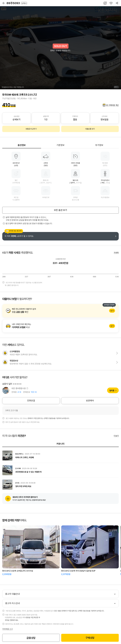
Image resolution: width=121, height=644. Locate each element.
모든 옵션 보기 (60, 210)
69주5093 (17, 3)
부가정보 (99, 145)
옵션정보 (22, 145)
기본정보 (60, 145)
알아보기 (60, 311)
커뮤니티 (60, 444)
